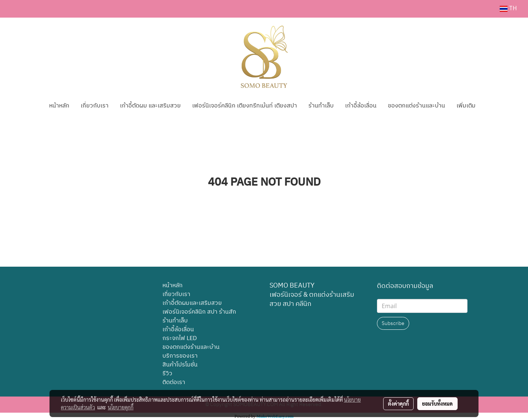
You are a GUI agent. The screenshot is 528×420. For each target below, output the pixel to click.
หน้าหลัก (59, 106)
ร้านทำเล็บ (321, 106)
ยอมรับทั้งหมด (437, 403)
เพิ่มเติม (466, 106)
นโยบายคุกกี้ (121, 407)
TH (508, 9)
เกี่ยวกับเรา (95, 106)
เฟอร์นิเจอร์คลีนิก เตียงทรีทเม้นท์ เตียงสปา (245, 106)
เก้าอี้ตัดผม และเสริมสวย (150, 106)
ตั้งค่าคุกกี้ (398, 403)
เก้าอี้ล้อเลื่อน (361, 106)
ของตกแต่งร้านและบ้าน (417, 106)
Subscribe (393, 323)
